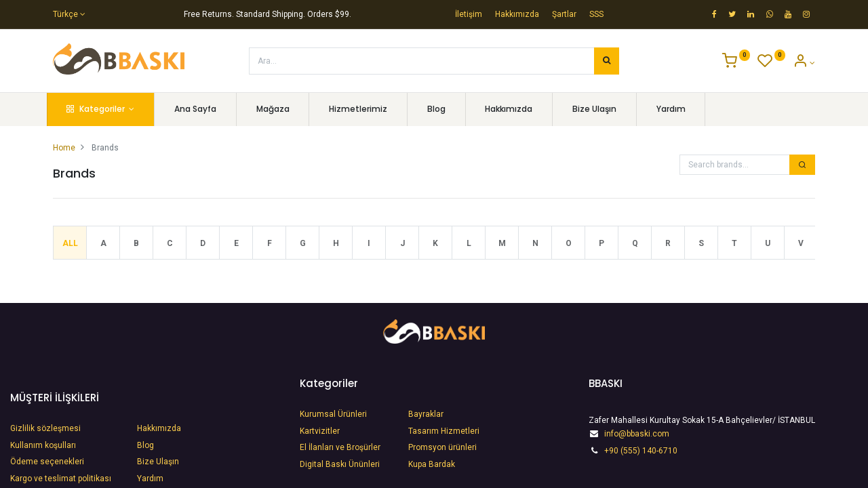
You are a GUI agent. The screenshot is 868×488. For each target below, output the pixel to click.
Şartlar (564, 14)
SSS (596, 14)
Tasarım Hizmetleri (444, 431)
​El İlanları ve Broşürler (340, 447)
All (70, 243)
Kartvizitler (320, 431)
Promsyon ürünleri (442, 447)
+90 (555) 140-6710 (641, 451)
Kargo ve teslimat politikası (61, 479)
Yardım (150, 479)
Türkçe (65, 14)
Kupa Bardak (432, 464)
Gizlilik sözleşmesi (45, 428)
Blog (145, 445)
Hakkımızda (517, 14)
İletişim (469, 14)
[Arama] (607, 61)
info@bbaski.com (637, 434)
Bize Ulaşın (158, 462)
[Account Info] (804, 63)
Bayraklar (426, 414)
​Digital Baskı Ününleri (340, 464)
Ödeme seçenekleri (48, 462)
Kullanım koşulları (43, 445)
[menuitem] (202, 109)
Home (64, 148)
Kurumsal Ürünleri (333, 414)
